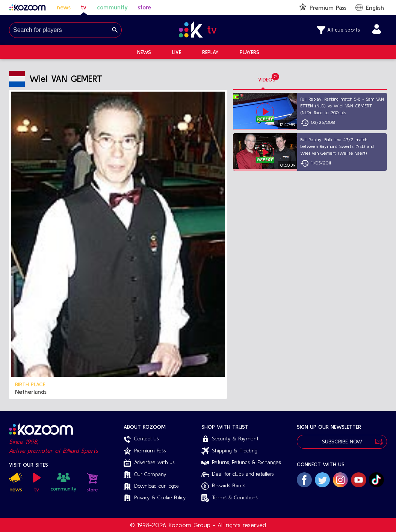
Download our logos (151, 486)
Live (177, 52)
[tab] (267, 80)
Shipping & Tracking (229, 451)
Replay (210, 52)
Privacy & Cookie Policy (155, 498)
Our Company (145, 475)
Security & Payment (230, 439)
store (144, 7)
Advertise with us (149, 463)
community (112, 7)
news (64, 7)
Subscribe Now (342, 442)
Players (249, 52)
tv (84, 7)
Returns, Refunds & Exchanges (241, 462)
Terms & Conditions (230, 498)
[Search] (115, 30)
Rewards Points (223, 486)
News (144, 52)
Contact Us (141, 439)
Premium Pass (145, 451)
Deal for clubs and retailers (238, 474)
